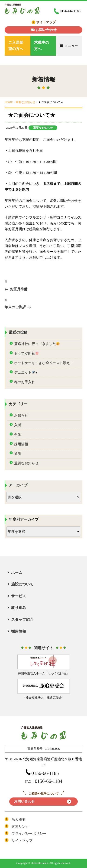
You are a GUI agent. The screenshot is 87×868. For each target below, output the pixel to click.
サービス (19, 596)
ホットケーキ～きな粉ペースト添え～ (44, 363)
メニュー (69, 46)
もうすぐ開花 (26, 353)
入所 (18, 425)
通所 (18, 454)
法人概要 (19, 820)
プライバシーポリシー (29, 834)
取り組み (19, 608)
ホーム (17, 572)
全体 (18, 435)
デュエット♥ (26, 373)
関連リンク (20, 827)
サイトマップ (46, 22)
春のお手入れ (25, 382)
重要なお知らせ (43, 128)
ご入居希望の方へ (16, 46)
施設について (22, 584)
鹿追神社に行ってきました (37, 344)
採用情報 (21, 444)
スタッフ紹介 (22, 620)
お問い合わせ (46, 30)
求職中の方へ (42, 46)
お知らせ (21, 415)
